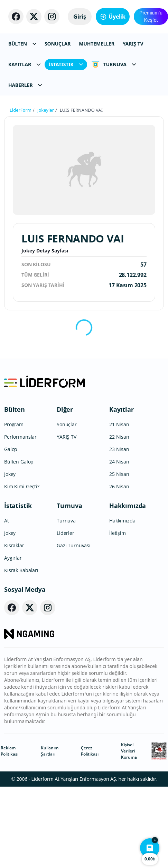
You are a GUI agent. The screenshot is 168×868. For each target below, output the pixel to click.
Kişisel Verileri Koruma (129, 751)
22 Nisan (119, 437)
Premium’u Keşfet (151, 16)
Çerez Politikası (90, 751)
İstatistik (18, 506)
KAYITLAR (24, 64)
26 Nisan (119, 486)
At (7, 521)
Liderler (66, 533)
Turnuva (69, 506)
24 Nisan (119, 462)
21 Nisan (119, 424)
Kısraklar (14, 545)
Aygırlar (13, 558)
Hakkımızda (128, 506)
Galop (11, 449)
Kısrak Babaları (21, 570)
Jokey (10, 474)
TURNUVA (114, 64)
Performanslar (20, 437)
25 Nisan (119, 474)
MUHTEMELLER (97, 44)
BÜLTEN (22, 44)
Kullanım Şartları (50, 751)
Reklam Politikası (10, 751)
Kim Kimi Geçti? (22, 486)
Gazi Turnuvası (74, 545)
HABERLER (25, 85)
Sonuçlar (67, 424)
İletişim (118, 533)
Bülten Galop (19, 462)
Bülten (15, 409)
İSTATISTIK (66, 64)
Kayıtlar (122, 409)
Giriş (80, 17)
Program (14, 424)
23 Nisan (119, 449)
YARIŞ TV (133, 44)
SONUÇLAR (58, 44)
